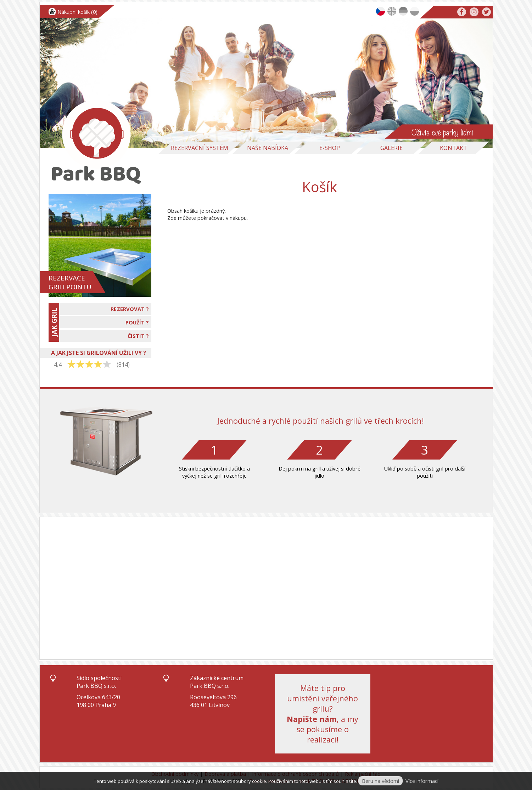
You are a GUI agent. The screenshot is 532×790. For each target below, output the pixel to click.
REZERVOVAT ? (130, 309)
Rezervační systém (200, 148)
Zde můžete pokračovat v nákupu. (208, 218)
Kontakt (453, 148)
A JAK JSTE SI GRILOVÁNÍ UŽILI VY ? (99, 353)
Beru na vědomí (380, 781)
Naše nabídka (268, 148)
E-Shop (330, 148)
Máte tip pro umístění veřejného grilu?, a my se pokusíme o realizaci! (323, 714)
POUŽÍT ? (137, 322)
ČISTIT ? (138, 336)
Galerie (391, 148)
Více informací (422, 781)
